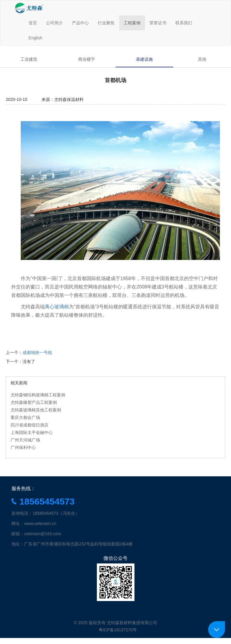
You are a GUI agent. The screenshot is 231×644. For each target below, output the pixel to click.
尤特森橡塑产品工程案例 (34, 402)
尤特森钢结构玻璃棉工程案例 (38, 395)
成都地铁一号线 (37, 353)
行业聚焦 (106, 23)
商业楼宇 (87, 59)
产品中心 (80, 23)
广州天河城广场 (25, 440)
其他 (202, 59)
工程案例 (132, 23)
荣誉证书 (158, 23)
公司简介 (54, 23)
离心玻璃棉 (57, 307)
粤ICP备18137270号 (118, 630)
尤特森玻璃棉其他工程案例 (36, 410)
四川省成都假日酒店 (29, 425)
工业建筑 (29, 59)
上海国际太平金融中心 (32, 432)
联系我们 (184, 23)
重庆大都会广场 (25, 417)
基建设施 (144, 59)
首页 (33, 23)
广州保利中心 (23, 447)
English (35, 38)
